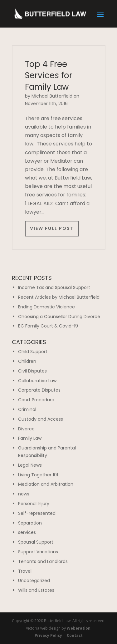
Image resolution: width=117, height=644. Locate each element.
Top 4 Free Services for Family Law (49, 76)
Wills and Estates (36, 590)
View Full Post (52, 228)
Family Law (30, 438)
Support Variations (38, 552)
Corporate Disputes (39, 390)
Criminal (27, 409)
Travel (25, 571)
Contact (75, 635)
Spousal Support (36, 542)
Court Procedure (36, 400)
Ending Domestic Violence (46, 307)
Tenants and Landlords (43, 561)
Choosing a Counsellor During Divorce (59, 317)
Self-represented (37, 513)
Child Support (33, 352)
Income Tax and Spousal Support (54, 287)
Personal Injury (34, 504)
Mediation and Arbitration (46, 484)
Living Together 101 (38, 475)
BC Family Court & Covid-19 (48, 326)
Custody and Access (41, 419)
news (24, 494)
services (27, 532)
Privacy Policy (48, 635)
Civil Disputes (32, 371)
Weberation (79, 628)
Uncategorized (34, 581)
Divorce (26, 429)
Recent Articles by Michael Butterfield (59, 297)
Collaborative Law (37, 381)
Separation (30, 523)
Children (27, 361)
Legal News (30, 465)
